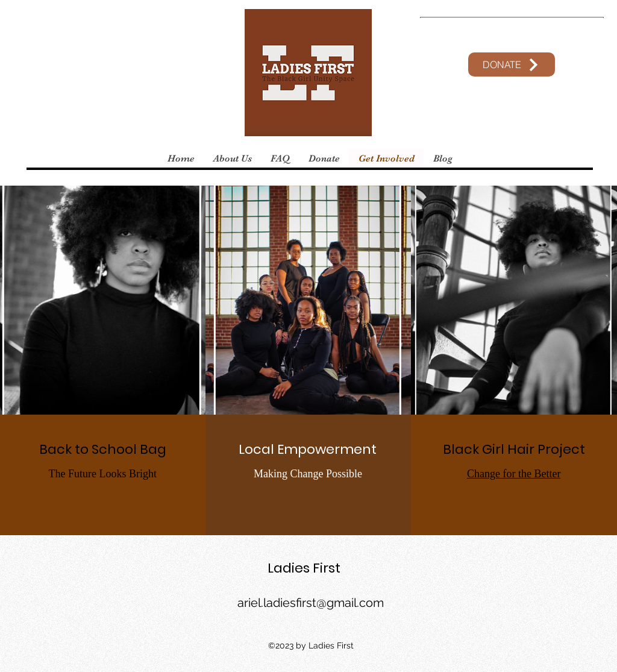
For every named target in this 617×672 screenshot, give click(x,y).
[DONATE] (512, 64)
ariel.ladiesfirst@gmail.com (311, 603)
